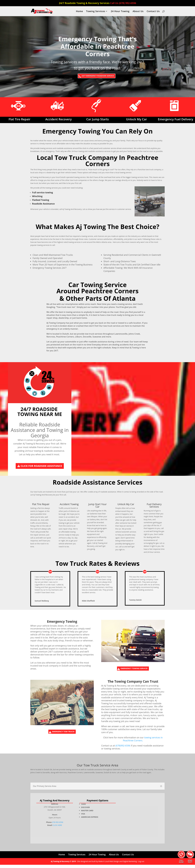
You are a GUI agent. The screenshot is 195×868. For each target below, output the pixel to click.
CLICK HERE (57, 828)
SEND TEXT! (190, 861)
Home (79, 11)
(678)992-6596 (123, 749)
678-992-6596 (58, 825)
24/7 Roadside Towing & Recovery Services (97, 3)
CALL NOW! (181, 861)
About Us (138, 11)
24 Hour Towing (120, 11)
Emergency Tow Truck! (64, 736)
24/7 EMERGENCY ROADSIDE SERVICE (98, 77)
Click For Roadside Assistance (41, 468)
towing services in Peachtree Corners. (143, 742)
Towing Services (96, 11)
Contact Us (153, 11)
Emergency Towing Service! (134, 671)
